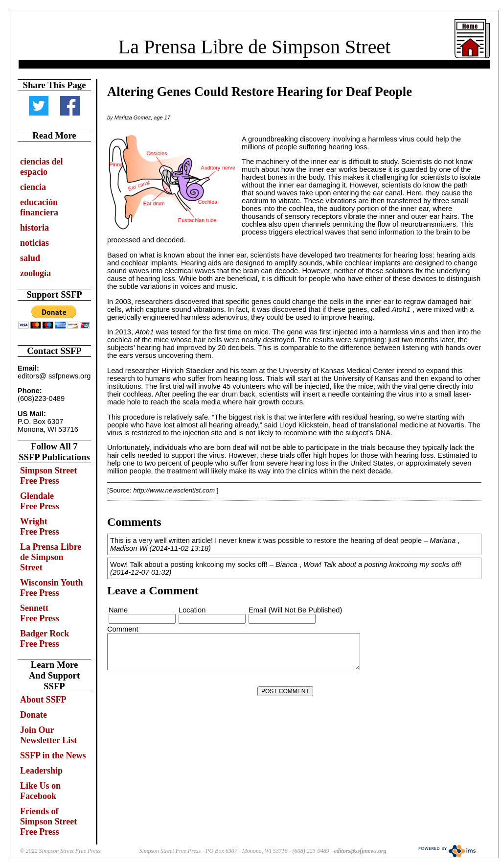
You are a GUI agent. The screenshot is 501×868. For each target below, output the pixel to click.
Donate (34, 715)
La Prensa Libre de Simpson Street (255, 47)
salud (30, 258)
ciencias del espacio (42, 167)
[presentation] (182, 691)
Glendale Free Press (40, 501)
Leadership (41, 771)
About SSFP (43, 700)
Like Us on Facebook (40, 791)
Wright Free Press (40, 527)
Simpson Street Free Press (48, 476)
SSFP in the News (53, 755)
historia (34, 228)
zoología (35, 273)
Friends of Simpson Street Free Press (48, 821)
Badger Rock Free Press (45, 639)
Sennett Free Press (40, 613)
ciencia (33, 187)
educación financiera (39, 207)
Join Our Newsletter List (48, 735)
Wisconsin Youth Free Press (52, 588)
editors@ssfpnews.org (360, 851)
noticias (34, 243)
